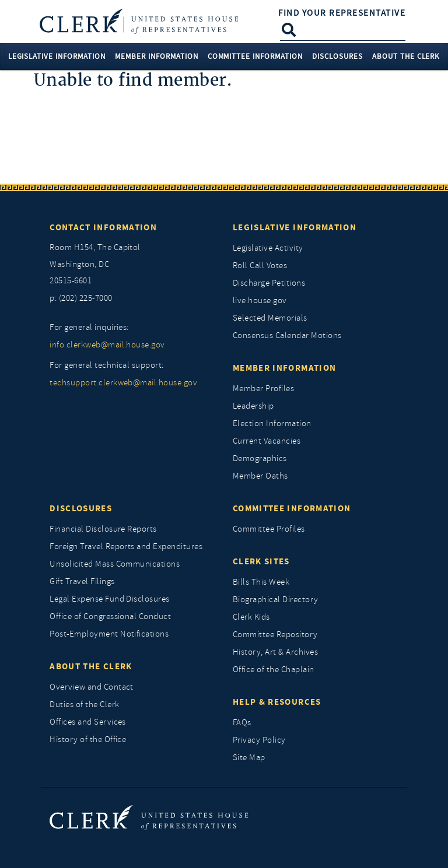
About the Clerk (91, 666)
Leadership (253, 406)
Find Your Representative (342, 13)
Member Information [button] (157, 56)
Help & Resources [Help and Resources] (277, 702)
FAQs (242, 723)
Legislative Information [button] (57, 56)
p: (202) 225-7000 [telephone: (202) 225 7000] (81, 298)
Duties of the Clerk (84, 704)
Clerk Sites (261, 561)
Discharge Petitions (269, 283)
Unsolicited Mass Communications (115, 564)
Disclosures (81, 508)
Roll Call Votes (260, 266)
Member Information (284, 368)
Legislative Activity (268, 248)
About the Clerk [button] (406, 56)
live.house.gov (260, 301)
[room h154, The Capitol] (132, 265)
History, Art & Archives (275, 652)
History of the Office (88, 739)
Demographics (260, 458)
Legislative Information (295, 227)
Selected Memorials (270, 318)
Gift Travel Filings (82, 581)
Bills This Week (261, 582)
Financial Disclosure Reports (103, 529)
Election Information (272, 424)
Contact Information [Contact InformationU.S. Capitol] (103, 227)
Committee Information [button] (255, 56)
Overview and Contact (92, 687)
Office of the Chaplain (274, 670)
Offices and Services (88, 722)
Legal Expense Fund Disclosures (109, 599)
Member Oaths (260, 476)
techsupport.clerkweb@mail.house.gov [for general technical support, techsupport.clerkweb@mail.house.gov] (123, 383)
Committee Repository (275, 635)
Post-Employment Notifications (109, 634)
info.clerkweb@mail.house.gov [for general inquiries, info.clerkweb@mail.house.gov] (107, 345)
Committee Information (292, 508)
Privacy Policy (259, 740)
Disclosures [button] (337, 56)
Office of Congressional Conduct (110, 616)
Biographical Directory (276, 600)
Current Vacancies (267, 441)
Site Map (249, 758)
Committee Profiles (269, 529)
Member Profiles (263, 389)
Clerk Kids (251, 617)
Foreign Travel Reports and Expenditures (126, 547)
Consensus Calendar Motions (287, 335)
